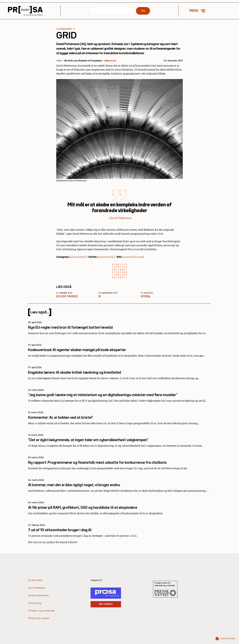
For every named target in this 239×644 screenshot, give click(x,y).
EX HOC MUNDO (67, 296)
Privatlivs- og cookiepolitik (41, 611)
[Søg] (112, 11)
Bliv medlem (106, 604)
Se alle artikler (35, 580)
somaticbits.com (133, 257)
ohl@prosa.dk (110, 61)
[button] (199, 11)
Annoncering (35, 603)
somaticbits (78, 257)
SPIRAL (146, 296)
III (100, 296)
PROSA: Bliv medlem (39, 619)
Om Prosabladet (37, 588)
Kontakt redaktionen (39, 596)
